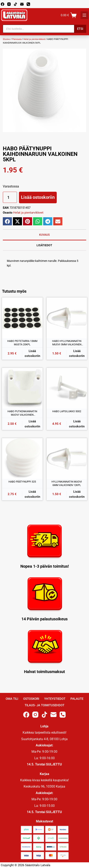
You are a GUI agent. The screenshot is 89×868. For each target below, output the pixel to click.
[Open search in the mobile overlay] (44, 29)
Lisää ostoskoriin (38, 197)
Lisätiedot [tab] (44, 245)
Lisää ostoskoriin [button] (32, 354)
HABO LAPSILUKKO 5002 (67, 411)
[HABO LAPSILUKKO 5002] (67, 388)
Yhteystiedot (55, 699)
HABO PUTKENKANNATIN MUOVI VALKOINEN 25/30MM (22, 413)
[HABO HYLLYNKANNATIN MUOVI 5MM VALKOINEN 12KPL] (67, 318)
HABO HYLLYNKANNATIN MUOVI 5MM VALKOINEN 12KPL (67, 343)
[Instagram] (9, 4)
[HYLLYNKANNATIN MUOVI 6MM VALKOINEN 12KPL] (67, 459)
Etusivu (6, 39)
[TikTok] (15, 4)
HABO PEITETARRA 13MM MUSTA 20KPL (22, 343)
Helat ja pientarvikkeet (34, 39)
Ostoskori (31, 699)
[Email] (22, 4)
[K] (84, 15)
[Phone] (28, 4)
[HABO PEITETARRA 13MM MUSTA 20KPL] (22, 318)
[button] (7, 221)
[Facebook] (3, 4)
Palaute (77, 699)
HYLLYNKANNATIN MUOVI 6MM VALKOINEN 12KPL (67, 483)
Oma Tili (12, 699)
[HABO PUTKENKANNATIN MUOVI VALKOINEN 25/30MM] (22, 388)
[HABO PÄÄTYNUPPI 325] (22, 459)
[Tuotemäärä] (10, 197)
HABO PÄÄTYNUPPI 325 (22, 482)
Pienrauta (17, 39)
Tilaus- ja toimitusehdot (44, 705)
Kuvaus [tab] (44, 235)
